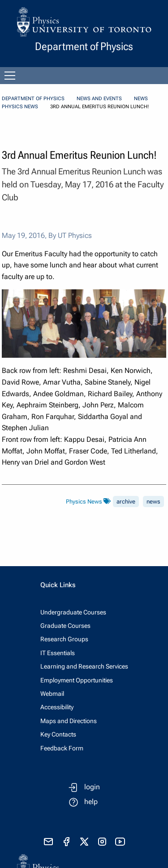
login (92, 787)
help (91, 802)
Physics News (20, 107)
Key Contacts (58, 734)
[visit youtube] (120, 842)
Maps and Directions (69, 721)
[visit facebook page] (66, 842)
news (153, 502)
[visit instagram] (102, 842)
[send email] (48, 842)
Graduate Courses (65, 626)
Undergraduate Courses (73, 612)
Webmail (52, 694)
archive (126, 502)
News (141, 99)
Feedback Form (62, 748)
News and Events (99, 99)
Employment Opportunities (77, 680)
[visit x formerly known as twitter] (84, 842)
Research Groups (64, 639)
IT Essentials (58, 653)
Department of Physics (33, 99)
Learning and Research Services (84, 666)
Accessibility (57, 707)
